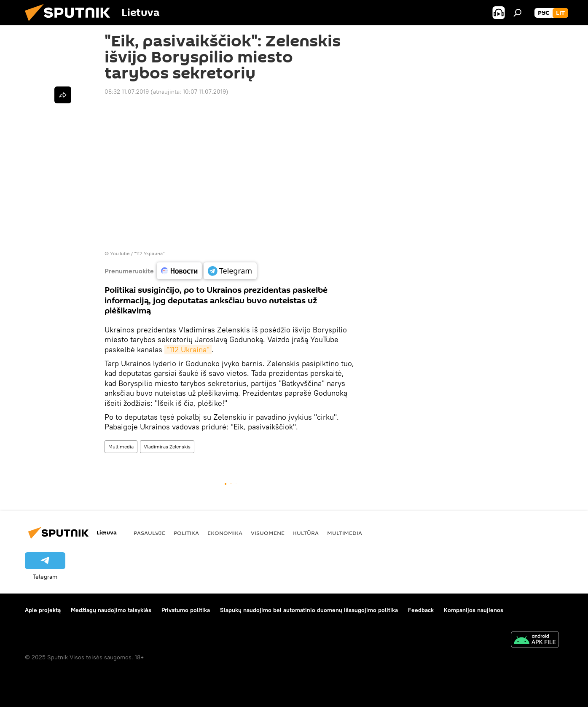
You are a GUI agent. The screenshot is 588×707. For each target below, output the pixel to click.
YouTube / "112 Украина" (137, 253)
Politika (186, 533)
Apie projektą (43, 610)
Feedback (421, 610)
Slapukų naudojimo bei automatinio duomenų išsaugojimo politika (309, 610)
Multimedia (121, 447)
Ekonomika (225, 533)
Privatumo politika (186, 610)
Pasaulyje (149, 533)
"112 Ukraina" (188, 349)
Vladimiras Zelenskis (167, 447)
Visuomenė (268, 533)
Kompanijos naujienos (474, 610)
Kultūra (306, 533)
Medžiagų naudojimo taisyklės (111, 610)
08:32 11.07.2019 (127, 92)
